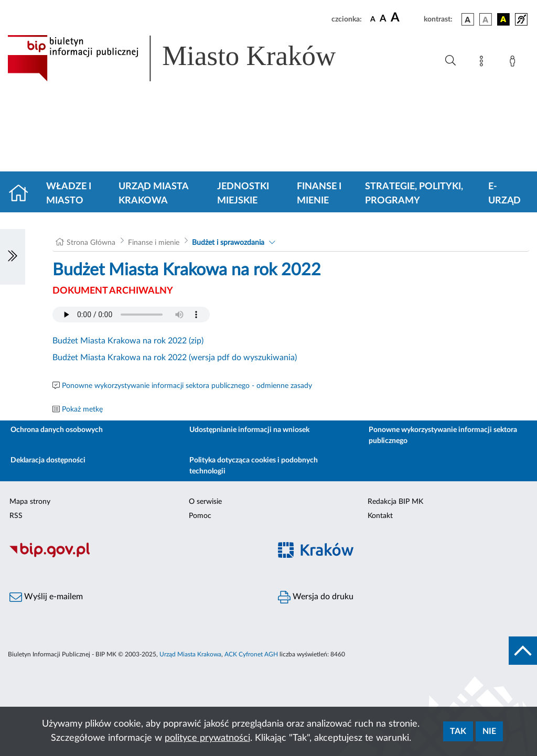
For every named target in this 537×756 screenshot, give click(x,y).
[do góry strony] (523, 651)
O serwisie (205, 502)
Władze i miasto (69, 194)
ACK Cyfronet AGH (251, 654)
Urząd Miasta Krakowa (153, 194)
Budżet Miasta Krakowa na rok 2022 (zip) (128, 341)
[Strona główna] (23, 194)
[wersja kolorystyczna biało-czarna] (486, 19)
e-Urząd (504, 194)
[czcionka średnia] (383, 19)
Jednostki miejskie (243, 194)
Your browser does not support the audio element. (131, 315)
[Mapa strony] (484, 63)
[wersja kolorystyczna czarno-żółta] (503, 19)
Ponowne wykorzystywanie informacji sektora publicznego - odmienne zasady (187, 386)
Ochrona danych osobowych (57, 430)
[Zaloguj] (514, 63)
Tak (458, 731)
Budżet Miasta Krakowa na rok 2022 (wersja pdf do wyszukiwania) (175, 358)
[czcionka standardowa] (373, 19)
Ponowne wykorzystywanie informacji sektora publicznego (443, 435)
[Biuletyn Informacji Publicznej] (134, 556)
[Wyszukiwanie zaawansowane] (450, 61)
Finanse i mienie (319, 194)
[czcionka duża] (406, 18)
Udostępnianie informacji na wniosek (249, 430)
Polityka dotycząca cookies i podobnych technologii (254, 466)
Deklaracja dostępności (48, 460)
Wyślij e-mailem (46, 597)
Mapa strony (30, 502)
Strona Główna (91, 243)
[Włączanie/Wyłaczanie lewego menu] (13, 257)
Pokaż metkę (82, 409)
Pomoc (200, 516)
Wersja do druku (316, 597)
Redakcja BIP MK (395, 502)
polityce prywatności (207, 738)
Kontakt (380, 516)
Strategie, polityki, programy (414, 194)
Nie (489, 731)
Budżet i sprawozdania (228, 243)
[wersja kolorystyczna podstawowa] (468, 19)
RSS (16, 516)
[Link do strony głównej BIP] (187, 58)
